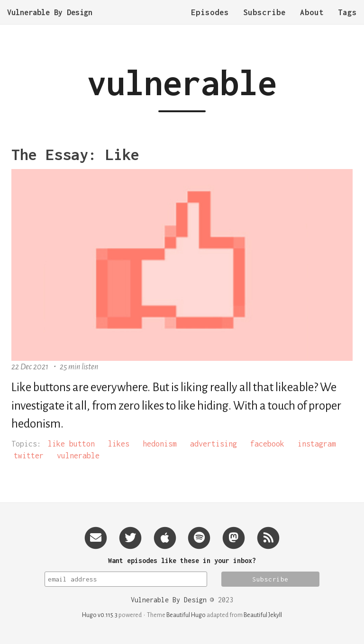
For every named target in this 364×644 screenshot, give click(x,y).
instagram (317, 444)
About (312, 21)
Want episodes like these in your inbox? (182, 560)
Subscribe (264, 21)
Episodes (210, 21)
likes (119, 444)
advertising (214, 444)
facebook (267, 444)
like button (71, 444)
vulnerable (78, 456)
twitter (29, 456)
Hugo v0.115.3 (100, 615)
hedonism (160, 444)
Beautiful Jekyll (263, 615)
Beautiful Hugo (186, 615)
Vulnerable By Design (50, 21)
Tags (347, 21)
